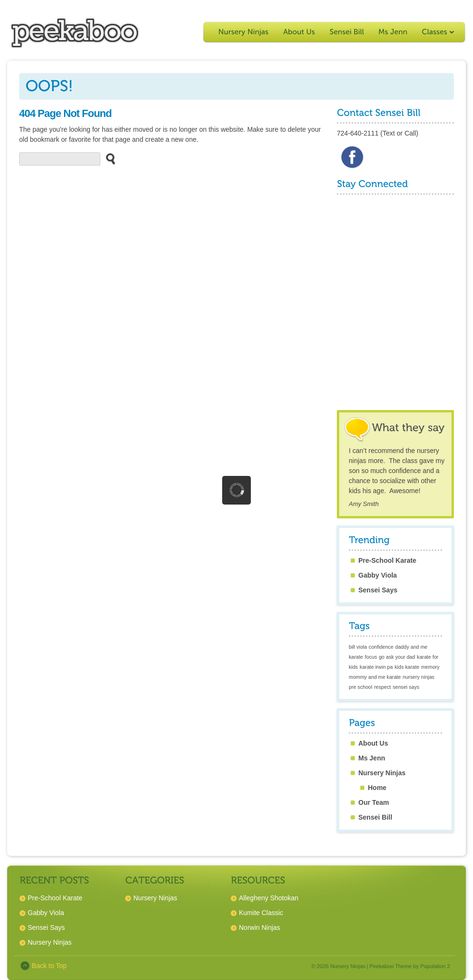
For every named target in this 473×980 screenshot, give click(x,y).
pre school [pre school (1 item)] (360, 687)
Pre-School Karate (387, 560)
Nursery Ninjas (382, 773)
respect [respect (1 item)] (382, 687)
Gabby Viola (378, 575)
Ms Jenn (372, 758)
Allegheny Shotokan (269, 898)
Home (377, 788)
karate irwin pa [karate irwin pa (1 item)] (376, 667)
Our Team (374, 802)
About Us (373, 743)
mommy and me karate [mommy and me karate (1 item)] (375, 677)
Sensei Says (378, 590)
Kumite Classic (261, 913)
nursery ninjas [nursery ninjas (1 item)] (419, 677)
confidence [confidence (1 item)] (381, 647)
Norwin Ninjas (259, 927)
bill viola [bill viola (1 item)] (358, 647)
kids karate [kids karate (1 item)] (407, 667)
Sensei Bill (375, 817)
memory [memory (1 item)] (430, 667)
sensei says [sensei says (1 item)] (406, 687)
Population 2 (435, 966)
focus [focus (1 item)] (371, 657)
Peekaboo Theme (391, 966)
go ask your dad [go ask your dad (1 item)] (397, 657)
